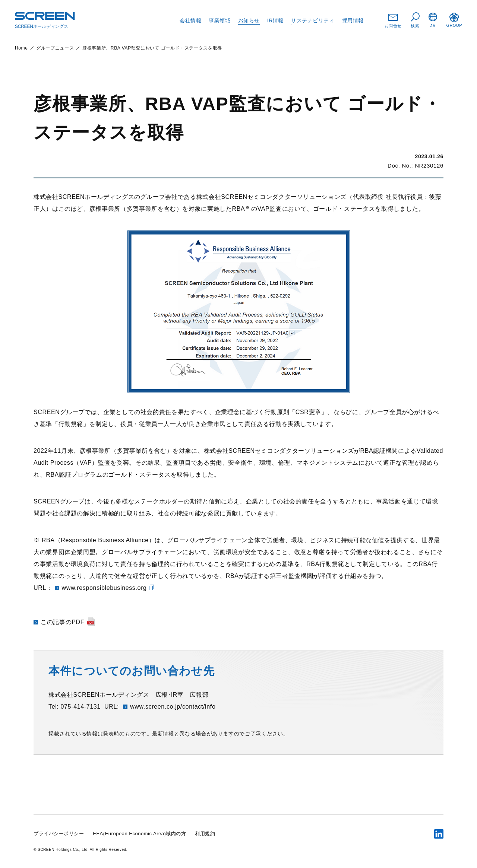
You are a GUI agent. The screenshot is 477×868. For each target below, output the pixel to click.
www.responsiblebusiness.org (104, 588)
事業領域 (219, 20)
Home (21, 48)
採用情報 (353, 20)
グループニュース (55, 48)
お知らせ (249, 20)
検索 (415, 20)
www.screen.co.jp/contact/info (173, 707)
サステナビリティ (313, 20)
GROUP (454, 20)
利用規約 (205, 834)
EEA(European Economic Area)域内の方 (139, 834)
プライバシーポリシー (59, 834)
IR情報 (275, 20)
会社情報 (190, 20)
